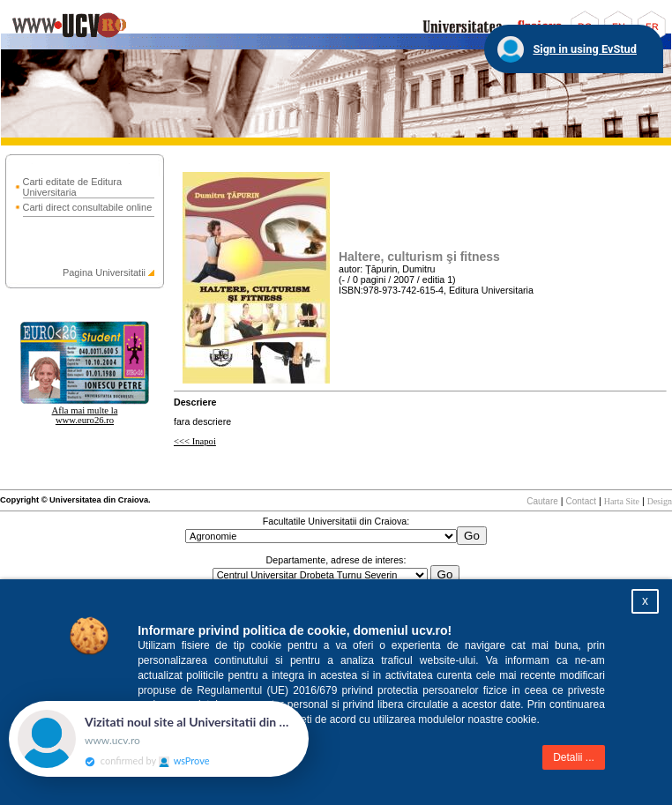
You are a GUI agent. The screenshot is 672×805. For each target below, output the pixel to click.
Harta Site (622, 501)
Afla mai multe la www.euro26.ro (85, 415)
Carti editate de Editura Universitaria (73, 187)
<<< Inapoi (195, 441)
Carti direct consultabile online (88, 207)
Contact (581, 501)
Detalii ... (574, 757)
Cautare (542, 501)
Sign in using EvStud (585, 49)
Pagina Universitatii (104, 272)
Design (660, 501)
